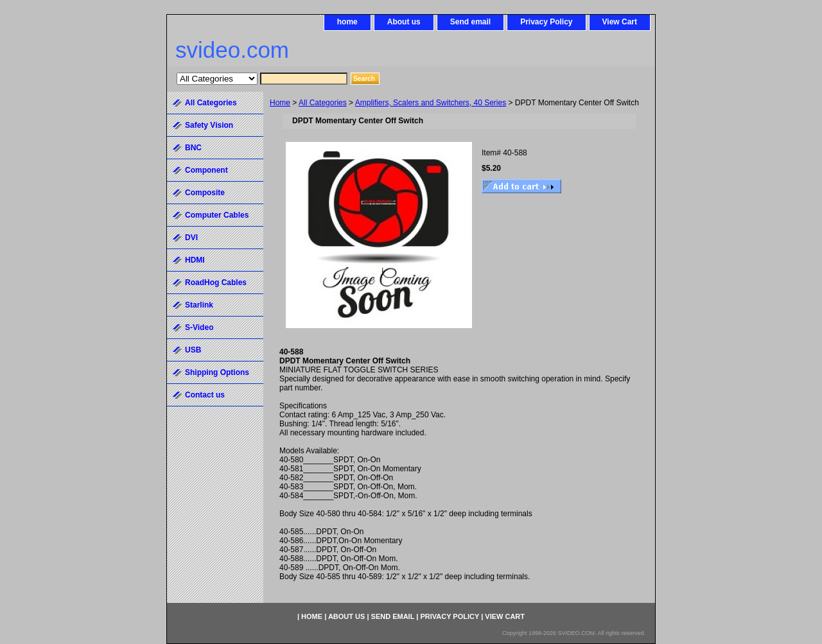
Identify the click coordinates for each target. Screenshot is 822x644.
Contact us (205, 395)
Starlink (199, 305)
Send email (470, 22)
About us (404, 22)
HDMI (195, 260)
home (347, 22)
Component (206, 170)
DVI (191, 238)
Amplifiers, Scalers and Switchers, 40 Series (431, 103)
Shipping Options (217, 372)
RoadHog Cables (216, 283)
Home (280, 103)
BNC (193, 148)
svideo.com (232, 50)
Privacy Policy (546, 22)
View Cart (620, 22)
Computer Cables (217, 215)
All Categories (323, 103)
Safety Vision (209, 125)
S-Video (199, 327)
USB (193, 350)
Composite (205, 193)
